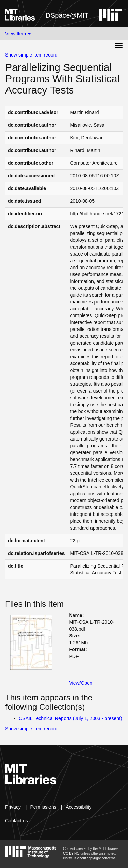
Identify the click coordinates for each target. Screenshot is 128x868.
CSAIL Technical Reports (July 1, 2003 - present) (70, 718)
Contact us (17, 821)
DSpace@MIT (67, 15)
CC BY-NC (71, 853)
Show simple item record (31, 55)
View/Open (81, 683)
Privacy (13, 807)
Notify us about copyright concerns (89, 858)
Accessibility (79, 807)
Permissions (43, 807)
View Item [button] (18, 34)
